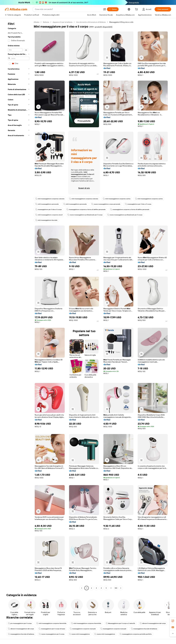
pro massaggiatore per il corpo (20, 623)
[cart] (137, 10)
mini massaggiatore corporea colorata (50, 199)
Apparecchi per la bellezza (63, 22)
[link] (173, 621)
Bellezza (46, 22)
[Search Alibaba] (68, 9)
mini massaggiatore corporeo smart (49, 215)
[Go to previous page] (82, 588)
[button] (104, 9)
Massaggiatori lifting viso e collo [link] (121, 22)
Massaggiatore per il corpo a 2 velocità (120, 623)
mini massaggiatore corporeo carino (117, 199)
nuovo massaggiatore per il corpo (52, 634)
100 (116, 588)
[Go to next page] (121, 588)
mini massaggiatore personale (47, 204)
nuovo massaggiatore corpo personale (106, 204)
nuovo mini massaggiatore (79, 634)
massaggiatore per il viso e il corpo (138, 204)
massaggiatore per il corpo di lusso (52, 629)
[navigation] (19, 305)
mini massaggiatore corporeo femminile (51, 623)
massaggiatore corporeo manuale (83, 629)
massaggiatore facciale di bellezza (144, 629)
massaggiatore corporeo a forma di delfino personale (86, 209)
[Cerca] (113, 9)
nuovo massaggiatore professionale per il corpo (85, 215)
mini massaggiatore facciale (46, 220)
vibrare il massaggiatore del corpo (153, 623)
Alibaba (36, 22)
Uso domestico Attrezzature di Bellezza (91, 22)
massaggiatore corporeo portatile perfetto (136, 634)
